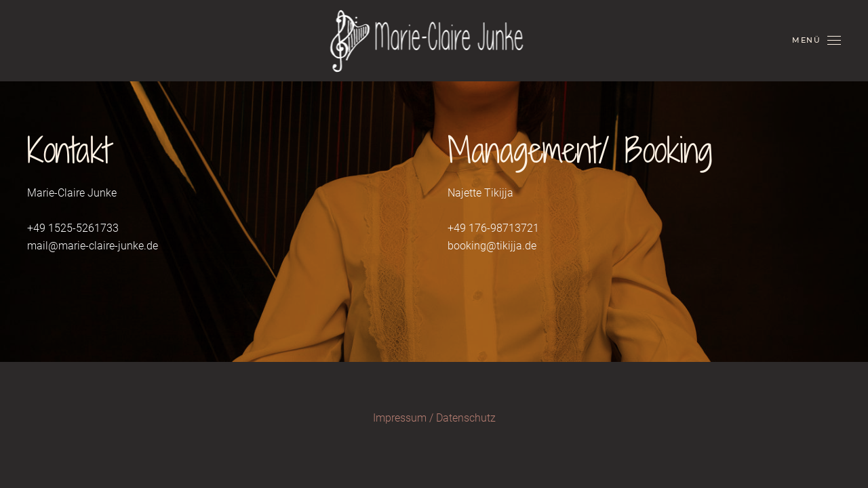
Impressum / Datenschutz (434, 418)
